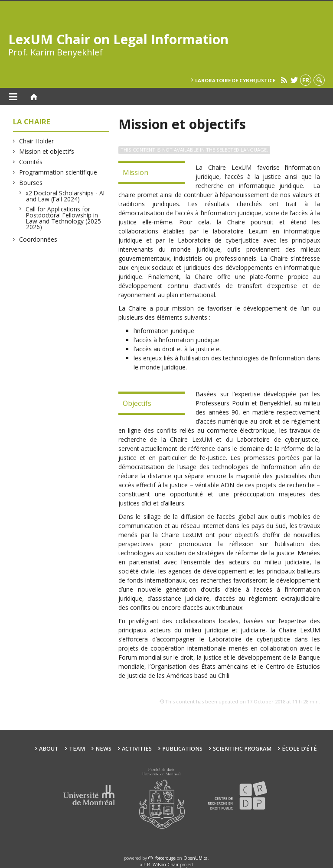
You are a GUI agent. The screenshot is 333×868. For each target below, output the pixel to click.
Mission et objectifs (47, 151)
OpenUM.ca (196, 858)
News (103, 749)
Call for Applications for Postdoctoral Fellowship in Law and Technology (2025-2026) (65, 218)
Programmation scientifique (58, 172)
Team (77, 749)
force (165, 858)
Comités (31, 162)
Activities (137, 749)
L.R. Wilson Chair (161, 865)
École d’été (299, 749)
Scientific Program (242, 749)
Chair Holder (37, 141)
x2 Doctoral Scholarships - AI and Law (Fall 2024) (65, 196)
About (49, 749)
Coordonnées (38, 239)
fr (306, 80)
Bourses (31, 183)
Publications (182, 749)
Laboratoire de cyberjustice (235, 80)
